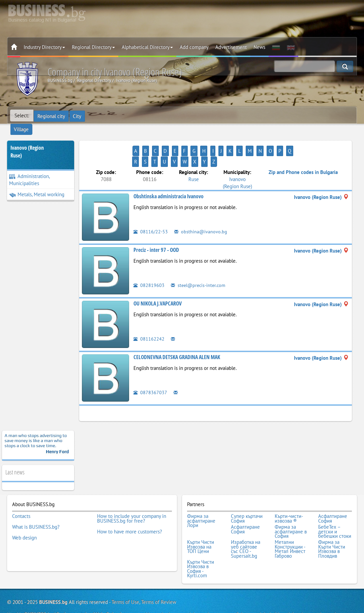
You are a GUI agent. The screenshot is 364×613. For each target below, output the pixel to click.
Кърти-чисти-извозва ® (289, 496)
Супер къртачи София (247, 496)
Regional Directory (93, 47)
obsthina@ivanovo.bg (201, 210)
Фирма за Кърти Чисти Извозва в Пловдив (332, 523)
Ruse (194, 157)
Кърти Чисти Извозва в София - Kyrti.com (201, 542)
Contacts (21, 494)
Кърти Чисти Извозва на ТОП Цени (201, 521)
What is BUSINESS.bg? (36, 503)
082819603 (149, 264)
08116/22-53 (151, 210)
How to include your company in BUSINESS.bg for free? (132, 496)
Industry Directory (44, 47)
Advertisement (231, 47)
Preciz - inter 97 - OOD (156, 228)
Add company (194, 47)
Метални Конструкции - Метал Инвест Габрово (290, 523)
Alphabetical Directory (147, 47)
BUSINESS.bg (53, 574)
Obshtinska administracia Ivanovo (169, 175)
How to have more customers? (130, 507)
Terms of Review (159, 574)
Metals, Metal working (37, 184)
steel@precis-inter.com (199, 264)
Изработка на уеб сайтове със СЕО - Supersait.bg (246, 523)
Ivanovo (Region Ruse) (27, 141)
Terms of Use (125, 574)
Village (98, 115)
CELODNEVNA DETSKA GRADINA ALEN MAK (177, 335)
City (78, 115)
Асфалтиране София (333, 496)
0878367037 (150, 371)
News (259, 47)
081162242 (149, 317)
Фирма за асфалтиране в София (291, 507)
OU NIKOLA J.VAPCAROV (158, 282)
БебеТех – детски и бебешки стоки (335, 507)
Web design (24, 512)
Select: (22, 115)
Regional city (52, 115)
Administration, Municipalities (29, 169)
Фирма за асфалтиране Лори (201, 498)
